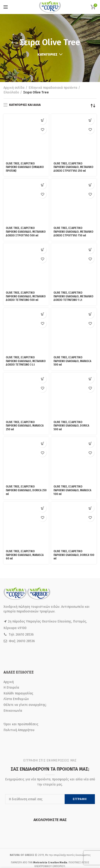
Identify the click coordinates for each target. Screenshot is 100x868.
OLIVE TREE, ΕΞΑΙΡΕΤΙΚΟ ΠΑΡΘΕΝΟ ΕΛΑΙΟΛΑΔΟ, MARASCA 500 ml (72, 278)
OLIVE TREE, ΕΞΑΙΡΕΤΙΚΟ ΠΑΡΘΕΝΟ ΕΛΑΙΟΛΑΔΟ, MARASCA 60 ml (25, 404)
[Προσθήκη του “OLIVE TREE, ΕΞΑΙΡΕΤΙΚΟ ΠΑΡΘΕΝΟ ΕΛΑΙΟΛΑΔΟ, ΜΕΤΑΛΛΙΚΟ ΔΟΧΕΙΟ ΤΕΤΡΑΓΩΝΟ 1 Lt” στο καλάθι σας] (90, 211)
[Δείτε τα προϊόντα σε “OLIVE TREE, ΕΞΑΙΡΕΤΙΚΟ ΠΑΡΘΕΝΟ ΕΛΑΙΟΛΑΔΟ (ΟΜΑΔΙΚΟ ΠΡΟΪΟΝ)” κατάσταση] (42, 120)
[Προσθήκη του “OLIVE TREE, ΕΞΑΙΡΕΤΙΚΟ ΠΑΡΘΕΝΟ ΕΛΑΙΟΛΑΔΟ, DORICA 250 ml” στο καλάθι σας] (42, 341)
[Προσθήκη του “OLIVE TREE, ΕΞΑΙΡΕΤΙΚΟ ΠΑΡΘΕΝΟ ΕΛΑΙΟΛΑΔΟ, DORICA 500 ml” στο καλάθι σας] (90, 301)
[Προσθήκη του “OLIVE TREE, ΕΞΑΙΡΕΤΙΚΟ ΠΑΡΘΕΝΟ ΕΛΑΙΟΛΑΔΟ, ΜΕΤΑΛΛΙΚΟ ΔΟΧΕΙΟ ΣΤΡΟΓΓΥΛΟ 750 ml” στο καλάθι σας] (90, 165)
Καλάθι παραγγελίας (18, 542)
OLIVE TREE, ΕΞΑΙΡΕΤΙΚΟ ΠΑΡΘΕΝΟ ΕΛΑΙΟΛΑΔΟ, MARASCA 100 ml (72, 363)
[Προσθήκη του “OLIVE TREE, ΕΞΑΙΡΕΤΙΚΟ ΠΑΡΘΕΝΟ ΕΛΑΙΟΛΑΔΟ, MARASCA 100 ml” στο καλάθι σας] (90, 341)
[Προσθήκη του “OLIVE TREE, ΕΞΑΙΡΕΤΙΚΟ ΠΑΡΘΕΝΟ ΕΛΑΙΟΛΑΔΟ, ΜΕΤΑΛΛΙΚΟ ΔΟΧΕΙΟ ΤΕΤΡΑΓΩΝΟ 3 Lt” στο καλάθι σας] (42, 256)
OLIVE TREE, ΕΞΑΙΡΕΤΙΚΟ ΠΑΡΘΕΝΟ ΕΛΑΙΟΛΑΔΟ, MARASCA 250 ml (25, 323)
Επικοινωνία (13, 559)
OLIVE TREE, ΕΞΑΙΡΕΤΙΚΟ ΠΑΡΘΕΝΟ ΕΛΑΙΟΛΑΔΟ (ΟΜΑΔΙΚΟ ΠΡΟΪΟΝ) (25, 142)
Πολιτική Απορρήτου (19, 578)
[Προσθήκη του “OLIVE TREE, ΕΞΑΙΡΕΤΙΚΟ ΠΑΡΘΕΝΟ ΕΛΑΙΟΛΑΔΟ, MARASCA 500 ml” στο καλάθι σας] (90, 256)
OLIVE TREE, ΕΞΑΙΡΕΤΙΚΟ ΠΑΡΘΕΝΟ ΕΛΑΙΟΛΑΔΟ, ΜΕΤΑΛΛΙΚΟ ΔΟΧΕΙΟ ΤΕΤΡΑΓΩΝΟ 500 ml (26, 238)
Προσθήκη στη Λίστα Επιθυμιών (42, 130)
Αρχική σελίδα (14, 88)
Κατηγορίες (47, 55)
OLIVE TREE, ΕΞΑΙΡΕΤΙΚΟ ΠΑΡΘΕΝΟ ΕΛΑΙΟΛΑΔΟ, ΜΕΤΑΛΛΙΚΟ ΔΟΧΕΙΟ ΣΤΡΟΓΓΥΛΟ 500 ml (26, 193)
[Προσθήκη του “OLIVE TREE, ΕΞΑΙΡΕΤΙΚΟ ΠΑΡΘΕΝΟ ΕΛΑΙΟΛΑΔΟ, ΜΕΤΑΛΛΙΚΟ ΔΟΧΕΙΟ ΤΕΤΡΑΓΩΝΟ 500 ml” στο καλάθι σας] (42, 211)
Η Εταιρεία (11, 536)
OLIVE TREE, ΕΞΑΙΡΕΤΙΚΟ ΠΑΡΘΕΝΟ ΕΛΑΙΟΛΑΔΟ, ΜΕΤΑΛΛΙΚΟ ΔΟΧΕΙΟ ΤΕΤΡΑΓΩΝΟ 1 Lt (73, 233)
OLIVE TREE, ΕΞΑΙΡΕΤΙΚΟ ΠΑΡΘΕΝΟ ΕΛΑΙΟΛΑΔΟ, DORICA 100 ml (74, 404)
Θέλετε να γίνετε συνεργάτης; (25, 553)
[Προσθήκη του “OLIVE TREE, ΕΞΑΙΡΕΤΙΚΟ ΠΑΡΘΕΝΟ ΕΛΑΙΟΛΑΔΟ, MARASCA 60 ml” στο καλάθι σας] (42, 381)
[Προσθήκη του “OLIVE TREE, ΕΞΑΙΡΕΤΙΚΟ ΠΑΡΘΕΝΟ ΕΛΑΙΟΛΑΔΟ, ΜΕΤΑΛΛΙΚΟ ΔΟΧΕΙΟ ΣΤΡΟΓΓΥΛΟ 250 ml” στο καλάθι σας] (90, 120)
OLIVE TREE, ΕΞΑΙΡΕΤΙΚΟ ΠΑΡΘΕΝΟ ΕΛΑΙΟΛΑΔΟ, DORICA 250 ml (26, 363)
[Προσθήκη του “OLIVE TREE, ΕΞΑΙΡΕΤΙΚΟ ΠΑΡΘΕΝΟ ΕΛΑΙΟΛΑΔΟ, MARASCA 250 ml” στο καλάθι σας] (42, 301)
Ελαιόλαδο (11, 92)
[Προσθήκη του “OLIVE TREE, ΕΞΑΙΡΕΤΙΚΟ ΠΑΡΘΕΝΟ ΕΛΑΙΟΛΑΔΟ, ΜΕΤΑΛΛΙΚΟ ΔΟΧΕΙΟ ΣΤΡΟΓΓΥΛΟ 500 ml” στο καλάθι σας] (42, 165)
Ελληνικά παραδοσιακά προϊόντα (53, 88)
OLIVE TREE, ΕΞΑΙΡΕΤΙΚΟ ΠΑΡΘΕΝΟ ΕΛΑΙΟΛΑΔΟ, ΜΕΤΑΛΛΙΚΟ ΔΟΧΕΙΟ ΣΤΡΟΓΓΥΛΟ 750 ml (73, 193)
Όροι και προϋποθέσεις (21, 573)
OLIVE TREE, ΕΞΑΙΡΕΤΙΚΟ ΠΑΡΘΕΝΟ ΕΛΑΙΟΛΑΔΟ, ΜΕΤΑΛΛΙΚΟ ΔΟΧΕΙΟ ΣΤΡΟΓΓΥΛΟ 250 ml (73, 148)
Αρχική (9, 530)
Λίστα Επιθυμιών (16, 548)
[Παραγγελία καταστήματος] (93, 106)
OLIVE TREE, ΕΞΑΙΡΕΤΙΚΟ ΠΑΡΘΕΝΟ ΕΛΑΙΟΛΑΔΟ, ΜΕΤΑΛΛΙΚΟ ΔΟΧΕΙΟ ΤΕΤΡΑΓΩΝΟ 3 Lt (26, 283)
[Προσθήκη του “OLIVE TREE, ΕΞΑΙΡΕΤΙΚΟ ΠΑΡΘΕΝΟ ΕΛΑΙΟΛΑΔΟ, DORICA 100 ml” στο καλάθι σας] (90, 381)
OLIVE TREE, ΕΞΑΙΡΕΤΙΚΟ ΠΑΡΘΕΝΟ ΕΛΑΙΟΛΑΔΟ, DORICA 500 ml (71, 323)
